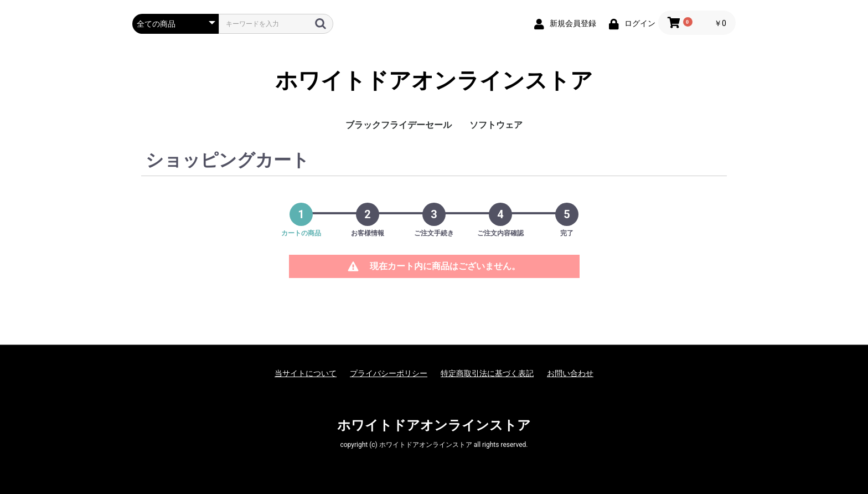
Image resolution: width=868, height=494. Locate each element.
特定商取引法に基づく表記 (487, 373)
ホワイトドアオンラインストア (434, 81)
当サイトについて (306, 373)
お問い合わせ (570, 373)
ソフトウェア (496, 125)
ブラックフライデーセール (399, 125)
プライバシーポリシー (389, 373)
